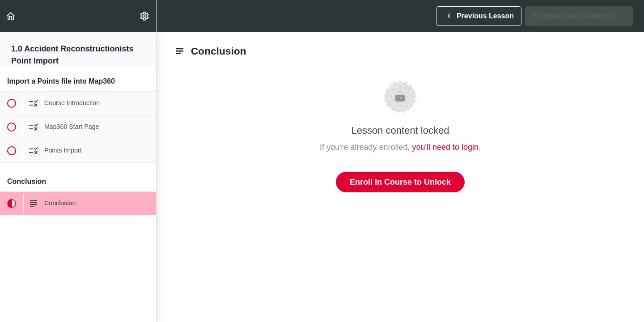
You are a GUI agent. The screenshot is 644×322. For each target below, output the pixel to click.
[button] (11, 16)
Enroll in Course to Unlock (400, 182)
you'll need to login (446, 147)
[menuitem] (145, 16)
